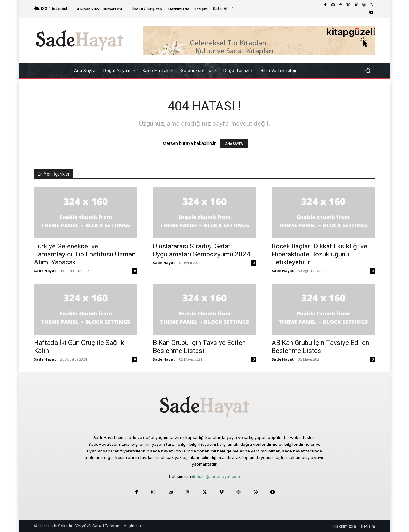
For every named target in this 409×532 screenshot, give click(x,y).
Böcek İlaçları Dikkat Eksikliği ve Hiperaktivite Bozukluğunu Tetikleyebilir (319, 254)
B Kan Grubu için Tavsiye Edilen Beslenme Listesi (199, 347)
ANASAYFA (234, 144)
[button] (368, 71)
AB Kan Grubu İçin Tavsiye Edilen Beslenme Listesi (320, 347)
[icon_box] (224, 10)
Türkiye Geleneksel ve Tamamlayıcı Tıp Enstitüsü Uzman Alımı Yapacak (85, 254)
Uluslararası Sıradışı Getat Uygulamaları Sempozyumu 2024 (201, 250)
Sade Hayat (45, 271)
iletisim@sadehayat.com (216, 477)
